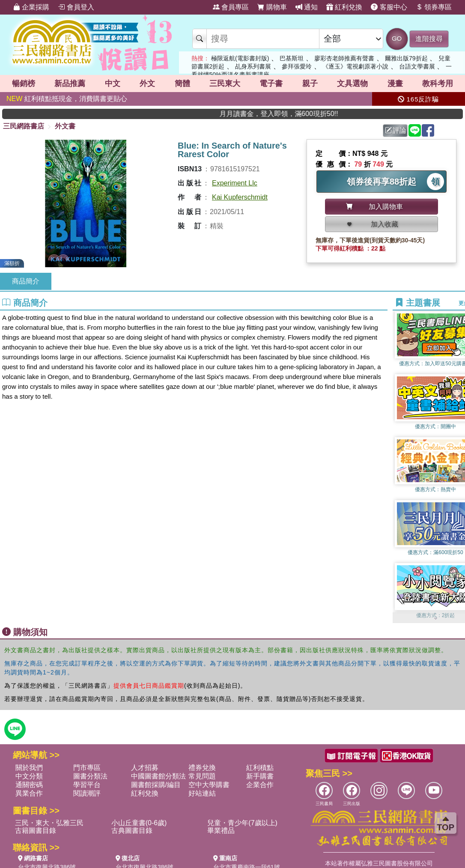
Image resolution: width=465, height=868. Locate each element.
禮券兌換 (202, 768)
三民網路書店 (24, 126)
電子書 (271, 84)
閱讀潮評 (87, 793)
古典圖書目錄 (132, 831)
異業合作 (29, 793)
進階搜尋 (429, 39)
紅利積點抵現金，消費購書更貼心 (67, 99)
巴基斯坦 (292, 58)
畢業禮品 (221, 831)
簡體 (182, 84)
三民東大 (225, 84)
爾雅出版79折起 (406, 58)
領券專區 (434, 7)
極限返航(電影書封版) (240, 58)
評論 (396, 130)
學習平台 (87, 785)
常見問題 (202, 776)
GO (397, 38)
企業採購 (31, 7)
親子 (310, 84)
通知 (307, 7)
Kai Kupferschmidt (240, 197)
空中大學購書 (209, 785)
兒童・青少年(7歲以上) (242, 823)
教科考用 (438, 84)
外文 (147, 84)
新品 (70, 84)
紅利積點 (260, 768)
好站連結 (202, 793)
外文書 (65, 126)
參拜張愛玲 (297, 66)
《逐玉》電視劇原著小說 (355, 66)
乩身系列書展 (253, 66)
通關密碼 (29, 785)
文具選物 (352, 84)
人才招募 (145, 768)
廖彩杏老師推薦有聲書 (344, 58)
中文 (113, 84)
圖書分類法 (90, 776)
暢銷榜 (24, 84)
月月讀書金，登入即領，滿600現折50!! (308, 114)
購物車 (272, 7)
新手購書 (260, 776)
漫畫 (395, 84)
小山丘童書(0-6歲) (139, 823)
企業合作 (260, 785)
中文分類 (29, 776)
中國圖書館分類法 (158, 776)
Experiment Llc (235, 183)
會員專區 (231, 7)
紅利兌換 (344, 7)
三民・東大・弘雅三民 (49, 823)
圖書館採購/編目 (156, 785)
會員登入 (76, 7)
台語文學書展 (417, 66)
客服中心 (389, 7)
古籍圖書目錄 (36, 831)
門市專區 (87, 768)
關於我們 (29, 768)
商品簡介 (26, 281)
